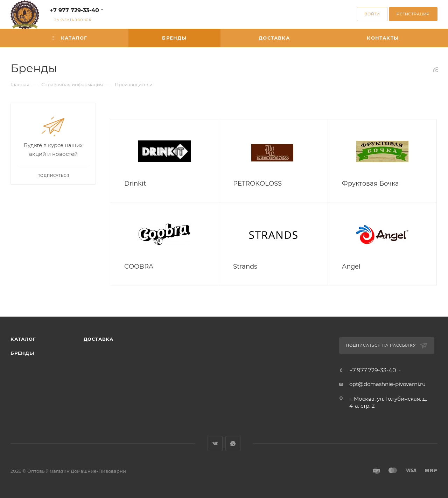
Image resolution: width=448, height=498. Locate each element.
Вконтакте (215, 444)
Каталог (23, 339)
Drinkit (135, 184)
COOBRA (139, 267)
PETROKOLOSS (257, 184)
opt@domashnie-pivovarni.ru (387, 384)
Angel (351, 267)
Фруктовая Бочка (370, 184)
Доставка (99, 339)
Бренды (22, 353)
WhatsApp (233, 444)
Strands (245, 267)
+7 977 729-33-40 (74, 10)
